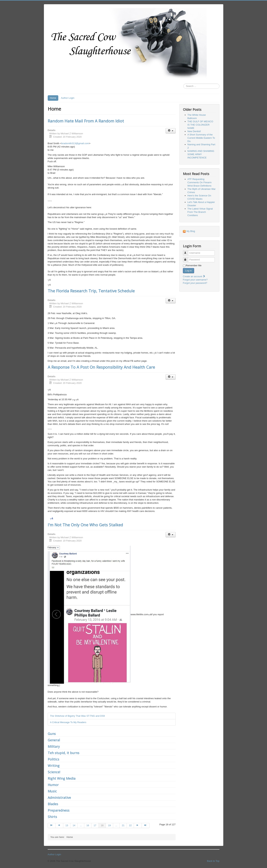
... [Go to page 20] (116, 825)
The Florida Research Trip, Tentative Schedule (91, 291)
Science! (54, 772)
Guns (52, 734)
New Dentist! (194, 131)
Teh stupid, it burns (64, 753)
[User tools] (171, 131)
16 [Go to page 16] (88, 825)
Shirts (52, 817)
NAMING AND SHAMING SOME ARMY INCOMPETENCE (201, 154)
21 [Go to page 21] (123, 825)
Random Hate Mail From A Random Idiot (86, 121)
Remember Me (194, 265)
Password (187, 258)
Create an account (194, 276)
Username (187, 251)
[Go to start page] (52, 825)
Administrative (59, 798)
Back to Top (213, 861)
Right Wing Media (62, 778)
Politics (53, 759)
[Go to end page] (146, 825)
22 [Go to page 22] (130, 825)
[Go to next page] (138, 825)
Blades (53, 804)
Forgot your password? (195, 283)
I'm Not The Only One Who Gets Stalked (85, 525)
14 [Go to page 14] (74, 825)
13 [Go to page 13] (67, 825)
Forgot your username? (195, 280)
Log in (189, 271)
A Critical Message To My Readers (68, 722)
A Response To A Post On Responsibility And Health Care (101, 367)
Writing (54, 766)
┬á (52, 518)
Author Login (68, 98)
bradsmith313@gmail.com (75, 143)
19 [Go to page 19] (109, 825)
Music (52, 791)
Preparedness (59, 810)
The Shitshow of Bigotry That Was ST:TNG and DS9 (77, 716)
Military (54, 746)
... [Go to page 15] (81, 825)
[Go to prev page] (59, 825)
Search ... (183, 84)
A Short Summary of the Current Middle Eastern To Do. (201, 138)
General (54, 740)
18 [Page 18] (102, 825)
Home (53, 98)
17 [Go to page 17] (95, 825)
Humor (53, 785)
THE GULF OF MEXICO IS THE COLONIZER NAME (200, 125)
